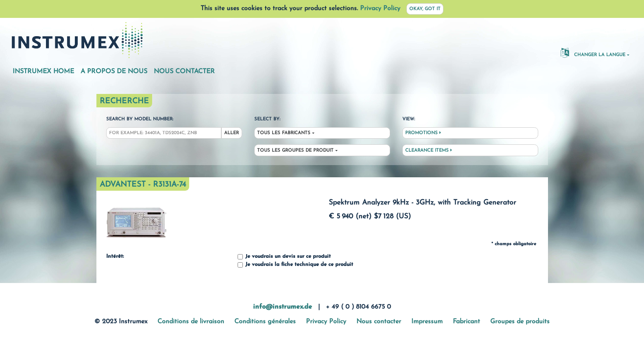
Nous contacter (184, 72)
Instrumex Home (43, 72)
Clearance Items (429, 150)
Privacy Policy (380, 9)
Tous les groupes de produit (295, 151)
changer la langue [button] (593, 52)
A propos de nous (114, 72)
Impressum (427, 322)
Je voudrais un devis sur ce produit (284, 257)
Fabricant (466, 322)
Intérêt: (115, 257)
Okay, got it (425, 9)
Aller (231, 133)
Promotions (423, 133)
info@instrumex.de (283, 307)
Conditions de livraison (191, 322)
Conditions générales (265, 322)
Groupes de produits (520, 322)
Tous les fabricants (284, 133)
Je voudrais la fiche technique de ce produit (295, 265)
